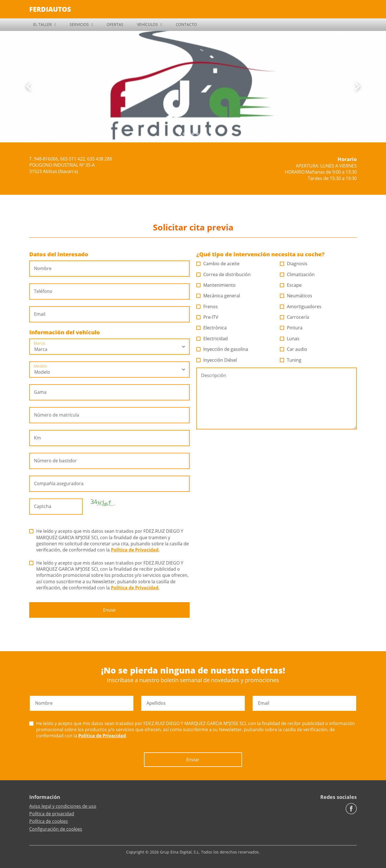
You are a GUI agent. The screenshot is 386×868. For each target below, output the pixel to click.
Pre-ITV (207, 317)
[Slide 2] (189, 134)
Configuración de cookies (56, 829)
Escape (291, 285)
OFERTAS (115, 24)
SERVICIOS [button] (79, 24)
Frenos (207, 307)
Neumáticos (296, 296)
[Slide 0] (180, 134)
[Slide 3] (193, 134)
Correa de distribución (224, 274)
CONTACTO (186, 24)
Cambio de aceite (218, 264)
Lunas (290, 339)
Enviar (110, 610)
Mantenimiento (216, 285)
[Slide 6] (206, 134)
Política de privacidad (52, 814)
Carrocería (295, 317)
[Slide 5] (202, 134)
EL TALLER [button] (42, 24)
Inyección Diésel (217, 360)
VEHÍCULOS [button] (147, 24)
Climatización (297, 274)
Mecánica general (218, 296)
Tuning (291, 360)
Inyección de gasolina (222, 349)
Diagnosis (294, 264)
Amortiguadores (301, 307)
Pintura (291, 328)
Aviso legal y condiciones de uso (63, 806)
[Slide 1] (184, 134)
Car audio (294, 349)
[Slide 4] (197, 134)
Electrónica (212, 328)
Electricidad (212, 339)
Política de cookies (49, 821)
